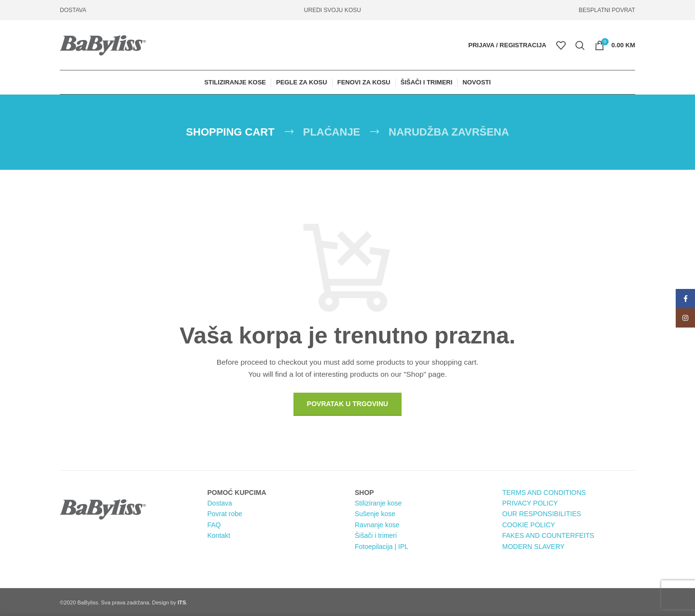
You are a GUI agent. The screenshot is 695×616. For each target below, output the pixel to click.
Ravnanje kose (377, 525)
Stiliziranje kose (378, 503)
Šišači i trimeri (376, 535)
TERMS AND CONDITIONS (544, 493)
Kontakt (219, 535)
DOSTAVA (73, 10)
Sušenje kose (375, 514)
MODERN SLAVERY (534, 547)
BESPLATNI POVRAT (607, 10)
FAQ (214, 525)
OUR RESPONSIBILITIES (542, 514)
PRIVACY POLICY (530, 503)
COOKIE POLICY (529, 525)
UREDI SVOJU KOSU (333, 10)
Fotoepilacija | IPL (382, 547)
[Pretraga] (580, 45)
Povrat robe (225, 514)
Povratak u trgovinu (347, 404)
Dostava (220, 503)
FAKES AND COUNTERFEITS (549, 535)
